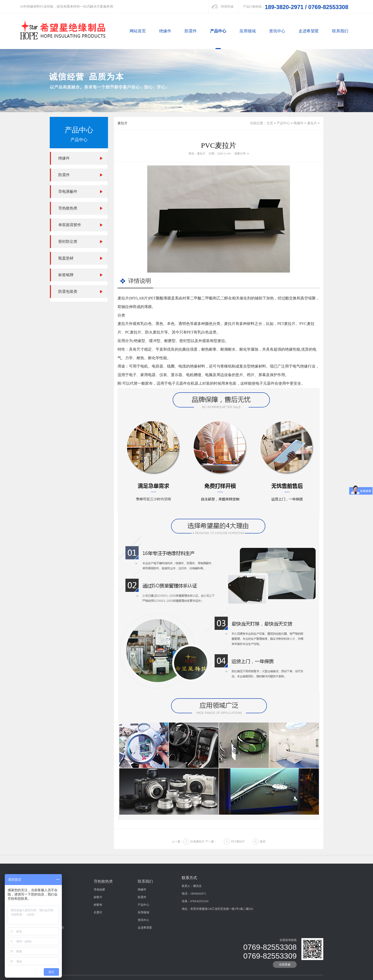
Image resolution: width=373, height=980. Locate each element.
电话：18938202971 (194, 968)
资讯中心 (277, 31)
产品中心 (218, 31)
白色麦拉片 (197, 852)
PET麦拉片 (238, 852)
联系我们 (340, 31)
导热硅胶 (99, 964)
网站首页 (138, 31)
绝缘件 (165, 31)
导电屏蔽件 (68, 192)
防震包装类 (68, 291)
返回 (263, 852)
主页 (270, 123)
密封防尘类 (68, 241)
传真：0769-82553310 (195, 976)
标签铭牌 (66, 275)
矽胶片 (98, 972)
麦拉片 (312, 123)
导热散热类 (68, 208)
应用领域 (248, 31)
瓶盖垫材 (66, 258)
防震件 (191, 31)
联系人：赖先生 (192, 961)
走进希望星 (309, 31)
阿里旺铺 (227, 7)
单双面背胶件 (70, 225)
